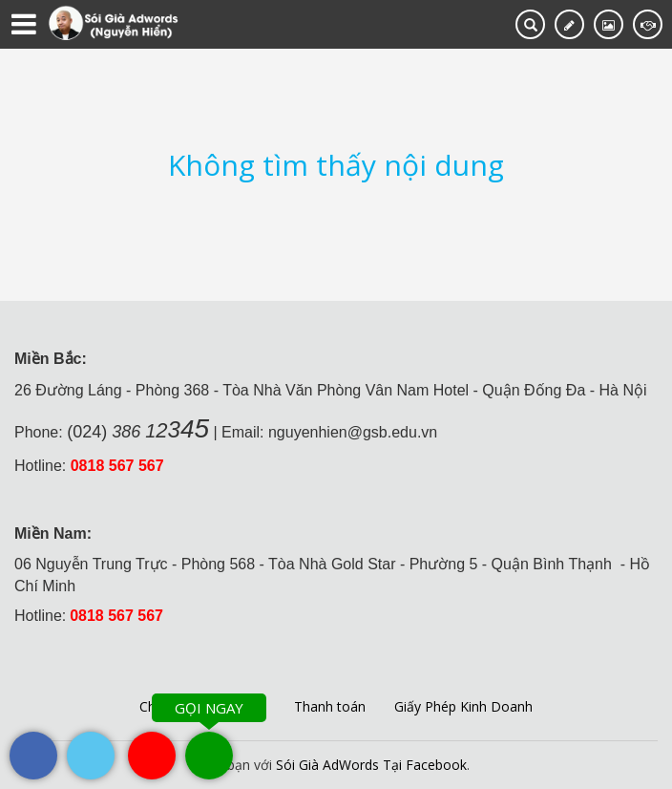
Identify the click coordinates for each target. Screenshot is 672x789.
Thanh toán (330, 706)
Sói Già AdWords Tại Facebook (371, 765)
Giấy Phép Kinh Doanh (463, 706)
